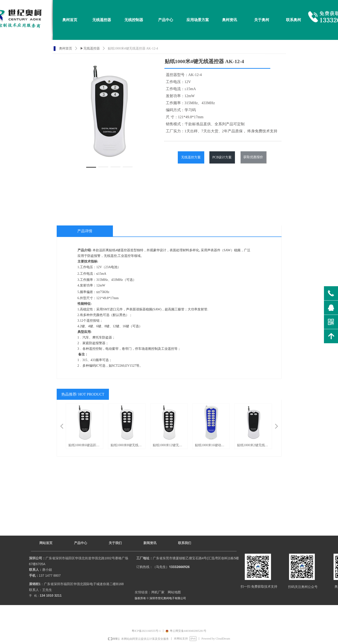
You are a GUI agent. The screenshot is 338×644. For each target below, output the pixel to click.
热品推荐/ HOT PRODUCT (83, 394)
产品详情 (85, 231)
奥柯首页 (66, 48)
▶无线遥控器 (90, 48)
